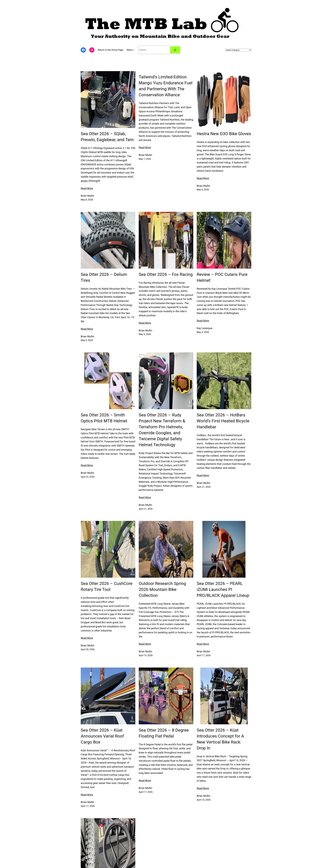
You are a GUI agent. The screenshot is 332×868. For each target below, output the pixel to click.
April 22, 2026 (88, 477)
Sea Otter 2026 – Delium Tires (104, 277)
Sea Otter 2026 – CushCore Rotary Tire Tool (107, 586)
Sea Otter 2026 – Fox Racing (166, 274)
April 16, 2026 (204, 800)
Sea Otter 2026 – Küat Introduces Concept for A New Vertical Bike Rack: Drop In (220, 739)
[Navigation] (134, 50)
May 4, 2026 (203, 332)
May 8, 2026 (87, 200)
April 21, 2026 (146, 509)
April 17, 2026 (204, 655)
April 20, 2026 (88, 649)
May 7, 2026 (145, 159)
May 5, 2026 (87, 340)
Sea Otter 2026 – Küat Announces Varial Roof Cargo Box (102, 736)
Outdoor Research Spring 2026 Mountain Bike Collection (162, 589)
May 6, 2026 (203, 190)
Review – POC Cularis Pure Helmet (222, 277)
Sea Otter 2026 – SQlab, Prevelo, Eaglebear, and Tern (107, 137)
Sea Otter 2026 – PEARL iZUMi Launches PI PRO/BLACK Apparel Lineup (223, 589)
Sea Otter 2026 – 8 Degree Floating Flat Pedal (164, 733)
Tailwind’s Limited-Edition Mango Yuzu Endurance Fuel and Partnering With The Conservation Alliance (166, 86)
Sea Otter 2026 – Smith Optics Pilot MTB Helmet (104, 418)
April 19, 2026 (146, 655)
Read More (87, 188)
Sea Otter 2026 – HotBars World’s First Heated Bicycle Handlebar (223, 421)
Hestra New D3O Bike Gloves (224, 134)
